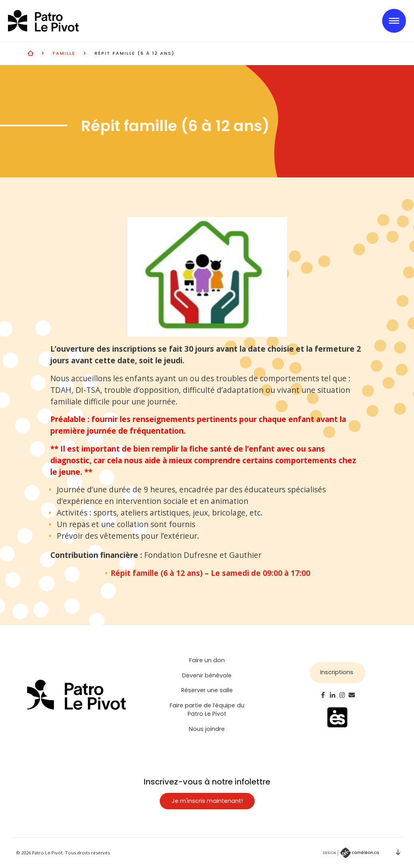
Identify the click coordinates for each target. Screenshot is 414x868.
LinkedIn (333, 695)
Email (352, 695)
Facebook (323, 695)
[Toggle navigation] (394, 21)
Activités (31, 53)
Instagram (342, 695)
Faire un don (207, 660)
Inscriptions (337, 672)
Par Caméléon (351, 853)
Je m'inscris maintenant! (207, 801)
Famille (64, 53)
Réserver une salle (207, 690)
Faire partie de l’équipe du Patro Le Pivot (207, 710)
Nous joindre (207, 729)
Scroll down (398, 852)
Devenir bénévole (207, 675)
